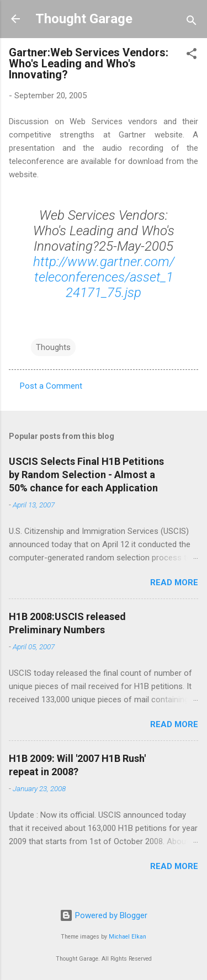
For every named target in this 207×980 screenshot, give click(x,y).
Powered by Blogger (104, 915)
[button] (192, 55)
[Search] (192, 22)
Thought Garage (84, 19)
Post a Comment (51, 386)
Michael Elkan (128, 937)
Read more (174, 582)
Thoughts (53, 347)
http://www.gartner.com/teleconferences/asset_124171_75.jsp (104, 277)
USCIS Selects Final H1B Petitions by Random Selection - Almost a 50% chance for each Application (86, 475)
